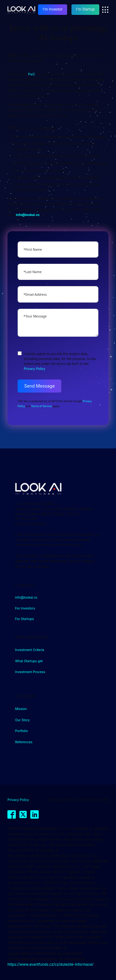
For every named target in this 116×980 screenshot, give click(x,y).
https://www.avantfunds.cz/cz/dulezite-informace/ (50, 964)
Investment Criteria (30, 650)
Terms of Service (41, 406)
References (24, 742)
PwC (32, 74)
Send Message (39, 386)
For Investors (25, 608)
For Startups (25, 619)
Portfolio (22, 731)
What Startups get (29, 661)
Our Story (23, 720)
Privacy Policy (34, 369)
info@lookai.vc (26, 598)
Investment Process (30, 672)
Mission (21, 709)
